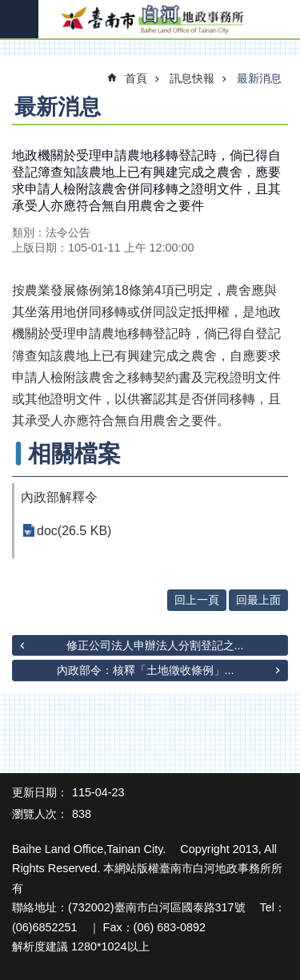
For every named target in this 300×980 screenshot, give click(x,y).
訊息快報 (192, 78)
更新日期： (40, 792)
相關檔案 (74, 454)
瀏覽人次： (40, 814)
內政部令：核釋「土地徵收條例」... (146, 670)
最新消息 (259, 78)
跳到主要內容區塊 (8, 8)
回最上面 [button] (258, 600)
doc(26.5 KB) (74, 531)
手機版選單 (19, 19)
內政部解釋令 (59, 497)
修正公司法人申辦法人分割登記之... (155, 645)
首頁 (136, 78)
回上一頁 (197, 600)
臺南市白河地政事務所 (150, 20)
